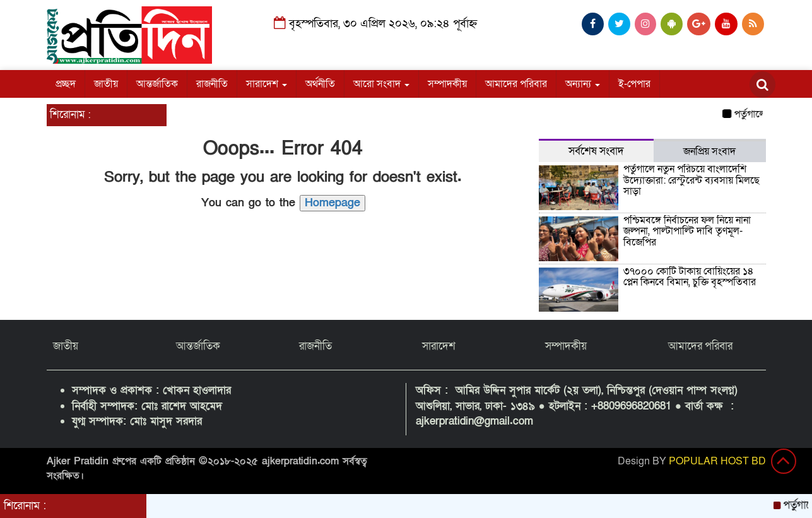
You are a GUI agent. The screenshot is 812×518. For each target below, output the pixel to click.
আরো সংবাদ (381, 84)
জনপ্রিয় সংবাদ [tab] (709, 151)
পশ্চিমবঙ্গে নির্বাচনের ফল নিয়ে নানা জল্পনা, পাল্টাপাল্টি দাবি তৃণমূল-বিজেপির (687, 231)
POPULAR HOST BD (717, 461)
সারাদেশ (267, 84)
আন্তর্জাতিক (157, 84)
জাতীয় (106, 84)
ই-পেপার (634, 84)
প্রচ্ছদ (66, 84)
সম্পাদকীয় (447, 84)
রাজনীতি (212, 84)
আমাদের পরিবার (516, 84)
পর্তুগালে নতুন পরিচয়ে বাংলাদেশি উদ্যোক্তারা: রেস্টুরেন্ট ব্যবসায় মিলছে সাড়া (691, 180)
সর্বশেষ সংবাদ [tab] (596, 151)
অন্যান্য (583, 84)
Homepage (332, 203)
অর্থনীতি (320, 84)
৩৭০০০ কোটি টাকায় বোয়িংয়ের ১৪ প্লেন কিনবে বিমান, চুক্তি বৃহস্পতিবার (690, 277)
